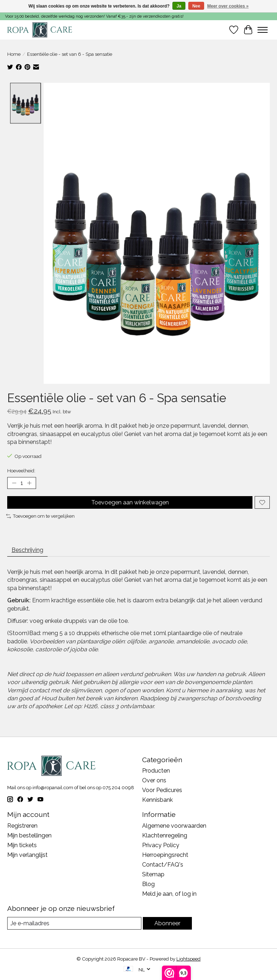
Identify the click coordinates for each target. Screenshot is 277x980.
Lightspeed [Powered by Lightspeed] (188, 959)
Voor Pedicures (162, 790)
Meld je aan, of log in (169, 894)
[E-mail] (74, 923)
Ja (179, 6)
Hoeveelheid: (21, 471)
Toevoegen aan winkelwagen (130, 502)
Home (14, 54)
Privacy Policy (161, 845)
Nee (196, 6)
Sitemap (153, 874)
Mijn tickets (22, 845)
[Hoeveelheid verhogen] (29, 483)
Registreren (22, 826)
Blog (148, 884)
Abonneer (167, 923)
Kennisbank (157, 800)
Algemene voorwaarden (174, 826)
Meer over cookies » (228, 6)
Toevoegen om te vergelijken (40, 516)
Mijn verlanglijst (27, 855)
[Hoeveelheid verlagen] (14, 483)
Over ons (154, 780)
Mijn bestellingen (29, 835)
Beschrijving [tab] (27, 550)
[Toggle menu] (263, 30)
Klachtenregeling (165, 835)
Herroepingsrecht (165, 855)
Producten (156, 771)
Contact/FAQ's (163, 865)
